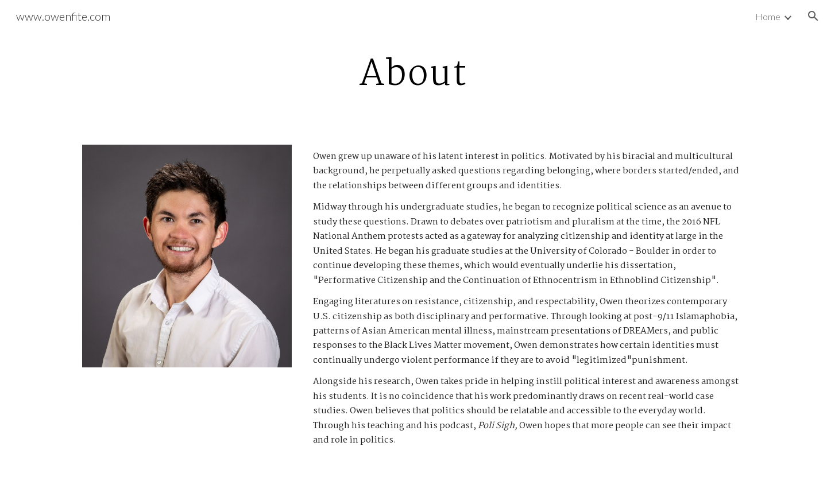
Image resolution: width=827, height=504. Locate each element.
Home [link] (768, 16)
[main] (413, 73)
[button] (813, 16)
